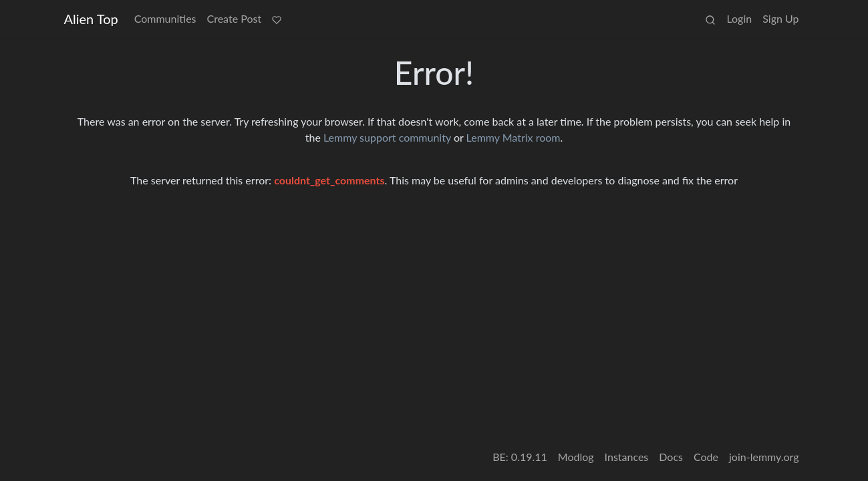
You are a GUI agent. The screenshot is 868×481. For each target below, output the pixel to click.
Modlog (576, 457)
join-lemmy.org (764, 457)
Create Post (235, 18)
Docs (671, 457)
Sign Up (780, 18)
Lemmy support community (387, 137)
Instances (627, 457)
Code (706, 457)
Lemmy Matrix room (514, 137)
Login (739, 18)
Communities (165, 18)
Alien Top (91, 19)
